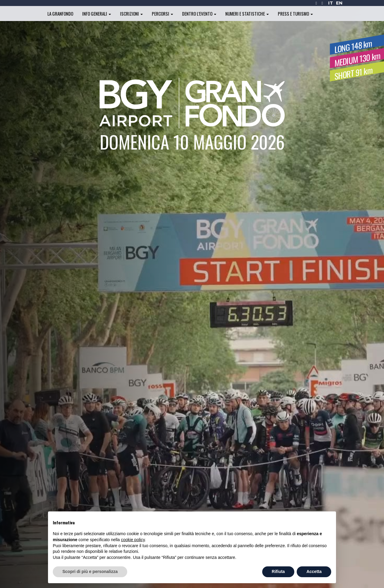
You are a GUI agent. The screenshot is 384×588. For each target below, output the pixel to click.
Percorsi (162, 14)
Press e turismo (295, 14)
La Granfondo (60, 14)
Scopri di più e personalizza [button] (90, 571)
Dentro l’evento (199, 14)
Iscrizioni (131, 14)
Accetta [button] (314, 571)
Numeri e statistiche (247, 14)
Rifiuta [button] (278, 571)
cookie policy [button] (133, 540)
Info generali (97, 14)
